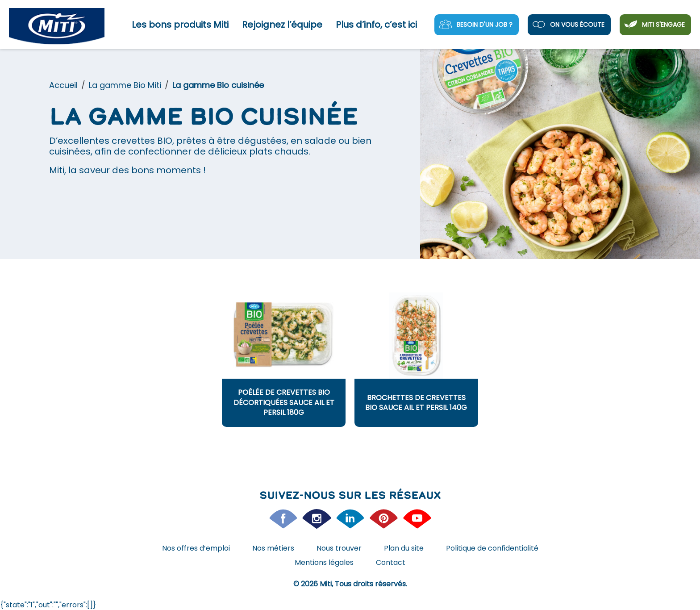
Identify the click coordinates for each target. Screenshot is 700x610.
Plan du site (404, 548)
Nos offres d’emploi (196, 548)
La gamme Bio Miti (125, 85)
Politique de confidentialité (492, 548)
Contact (391, 562)
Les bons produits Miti (180, 25)
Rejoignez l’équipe (282, 25)
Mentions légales (324, 562)
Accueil (63, 85)
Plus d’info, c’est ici (376, 25)
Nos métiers (273, 548)
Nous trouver (339, 548)
